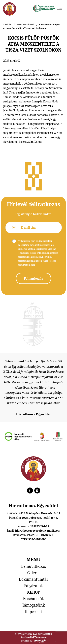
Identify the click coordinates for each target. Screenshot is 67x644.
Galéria (33, 573)
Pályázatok (33, 586)
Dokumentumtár (33, 579)
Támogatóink (33, 605)
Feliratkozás (33, 278)
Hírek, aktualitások (25, 25)
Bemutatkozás (33, 566)
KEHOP (33, 592)
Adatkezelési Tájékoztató (33, 637)
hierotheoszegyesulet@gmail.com (38, 531)
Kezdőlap (8, 25)
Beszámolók (34, 599)
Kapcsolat (33, 612)
